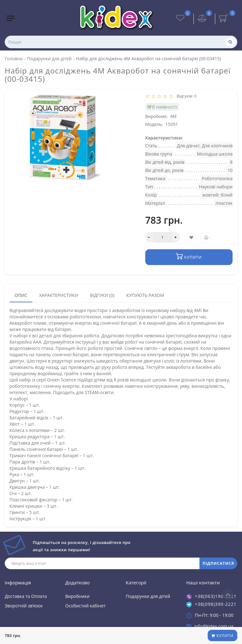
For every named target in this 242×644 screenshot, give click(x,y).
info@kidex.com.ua (214, 626)
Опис (21, 295)
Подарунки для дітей (148, 596)
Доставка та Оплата (26, 596)
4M (173, 116)
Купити (222, 636)
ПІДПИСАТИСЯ (218, 563)
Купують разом (145, 295)
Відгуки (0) (102, 295)
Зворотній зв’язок (24, 605)
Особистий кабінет (85, 605)
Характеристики (59, 295)
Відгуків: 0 (186, 96)
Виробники (77, 596)
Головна (14, 59)
